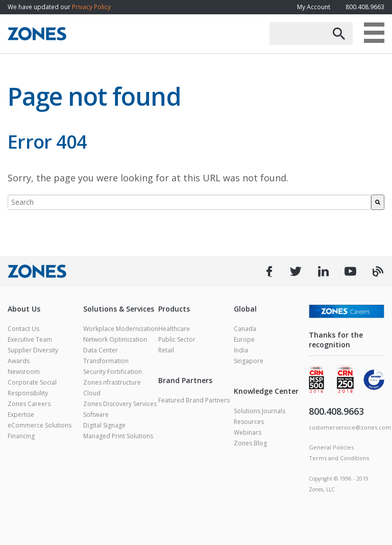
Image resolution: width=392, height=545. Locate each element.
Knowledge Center (266, 391)
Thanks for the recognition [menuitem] (336, 340)
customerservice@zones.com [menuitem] (350, 427)
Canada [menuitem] (245, 329)
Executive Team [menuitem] (30, 339)
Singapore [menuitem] (249, 361)
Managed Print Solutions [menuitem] (118, 436)
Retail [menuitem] (166, 350)
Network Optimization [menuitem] (115, 339)
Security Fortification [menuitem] (113, 372)
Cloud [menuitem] (92, 393)
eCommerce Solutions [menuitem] (40, 425)
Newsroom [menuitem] (24, 372)
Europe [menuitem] (244, 339)
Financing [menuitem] (21, 436)
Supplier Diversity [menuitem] (33, 350)
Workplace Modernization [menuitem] (121, 329)
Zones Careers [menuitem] (29, 404)
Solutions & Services (119, 309)
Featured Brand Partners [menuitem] (194, 400)
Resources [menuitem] (249, 422)
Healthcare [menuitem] (174, 329)
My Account (314, 7)
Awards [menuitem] (19, 361)
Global (245, 309)
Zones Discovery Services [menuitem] (120, 404)
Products (174, 309)
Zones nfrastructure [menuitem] (112, 382)
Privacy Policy (91, 7)
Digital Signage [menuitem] (104, 425)
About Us (24, 309)
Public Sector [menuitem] (177, 339)
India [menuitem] (241, 350)
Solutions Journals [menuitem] (260, 411)
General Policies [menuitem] (331, 447)
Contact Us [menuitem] (23, 329)
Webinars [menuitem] (248, 432)
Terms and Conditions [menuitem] (339, 458)
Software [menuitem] (96, 414)
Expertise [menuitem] (21, 414)
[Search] (378, 202)
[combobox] (189, 202)
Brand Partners (185, 380)
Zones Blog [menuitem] (250, 443)
